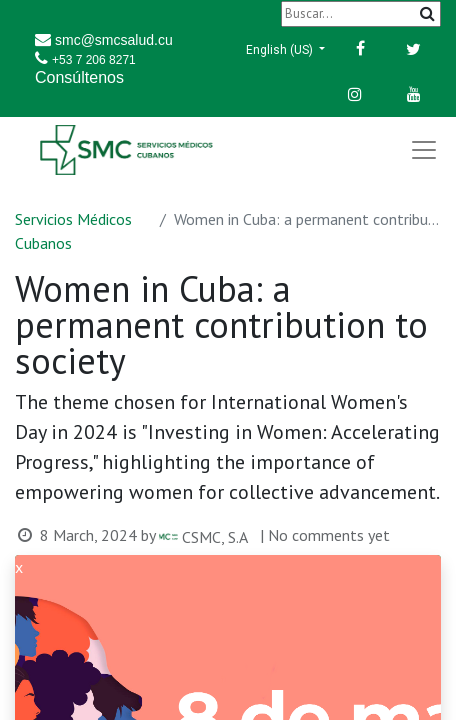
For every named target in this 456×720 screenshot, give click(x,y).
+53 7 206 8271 (94, 60)
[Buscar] (361, 13)
